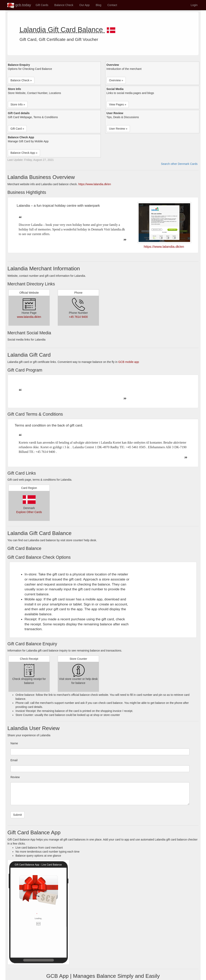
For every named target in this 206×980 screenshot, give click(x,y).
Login (194, 5)
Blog (99, 5)
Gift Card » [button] (17, 129)
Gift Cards (42, 5)
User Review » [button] (118, 129)
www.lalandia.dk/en (29, 317)
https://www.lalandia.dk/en (95, 184)
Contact (112, 5)
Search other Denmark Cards (179, 164)
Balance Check (64, 5)
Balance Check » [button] (21, 80)
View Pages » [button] (118, 104)
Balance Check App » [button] (24, 153)
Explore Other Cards (29, 512)
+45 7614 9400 (78, 317)
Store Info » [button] (18, 104)
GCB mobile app (129, 362)
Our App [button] (84, 5)
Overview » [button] (116, 80)
